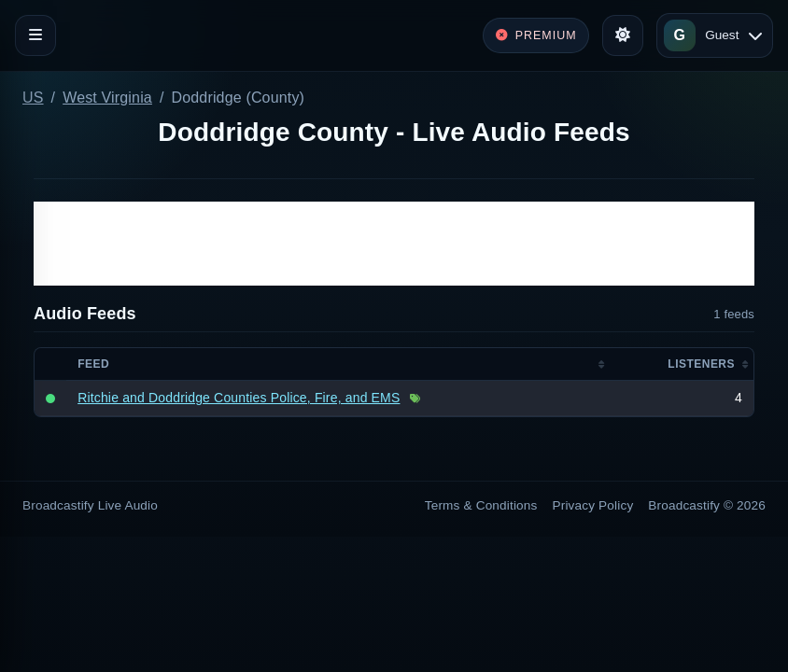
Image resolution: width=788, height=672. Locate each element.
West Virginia (107, 98)
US (33, 98)
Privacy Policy (593, 505)
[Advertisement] (394, 244)
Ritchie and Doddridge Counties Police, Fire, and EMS (239, 398)
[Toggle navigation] (35, 35)
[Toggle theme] (623, 35)
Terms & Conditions (481, 505)
